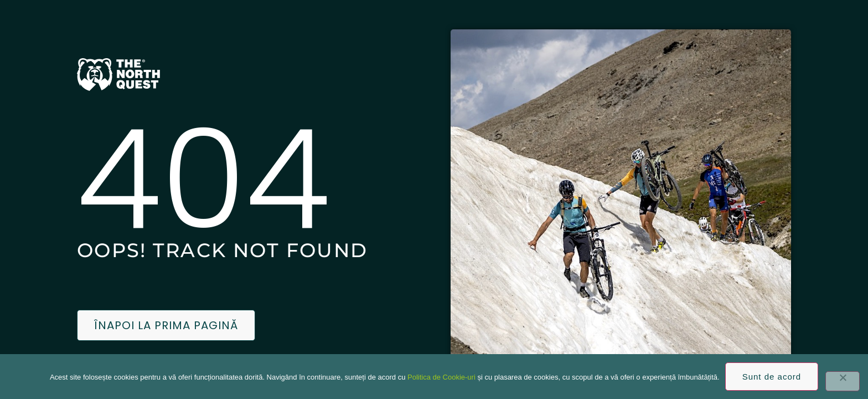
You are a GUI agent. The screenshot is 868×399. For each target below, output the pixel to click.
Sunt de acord (772, 377)
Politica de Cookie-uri (441, 377)
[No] (843, 381)
